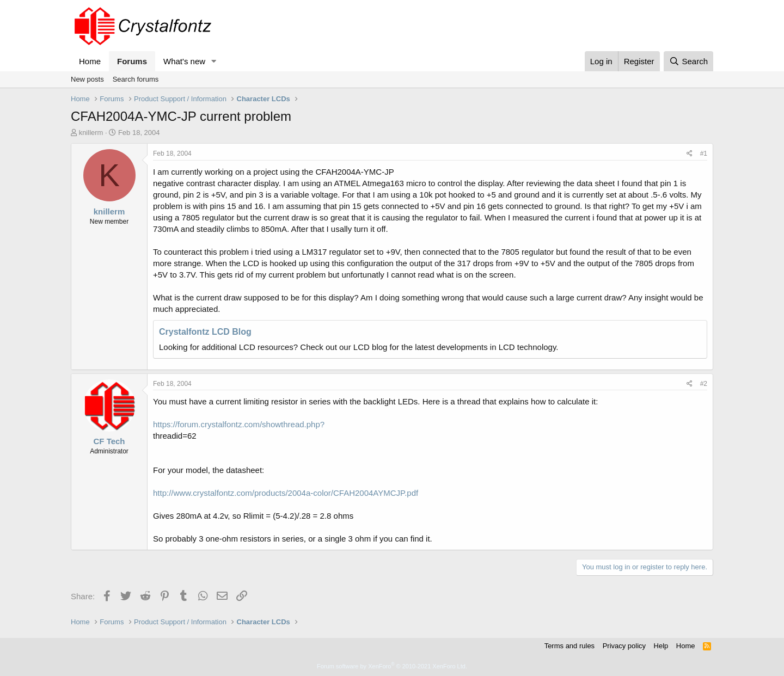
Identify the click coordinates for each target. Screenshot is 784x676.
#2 (704, 384)
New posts (87, 79)
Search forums (136, 79)
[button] (214, 61)
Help (661, 646)
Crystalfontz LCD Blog (205, 332)
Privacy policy (624, 646)
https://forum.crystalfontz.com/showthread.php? (239, 424)
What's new (184, 61)
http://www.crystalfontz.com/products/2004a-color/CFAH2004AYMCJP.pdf (286, 493)
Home (90, 61)
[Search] (688, 61)
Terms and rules (569, 646)
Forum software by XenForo (392, 666)
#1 (704, 153)
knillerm (91, 133)
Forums (132, 61)
